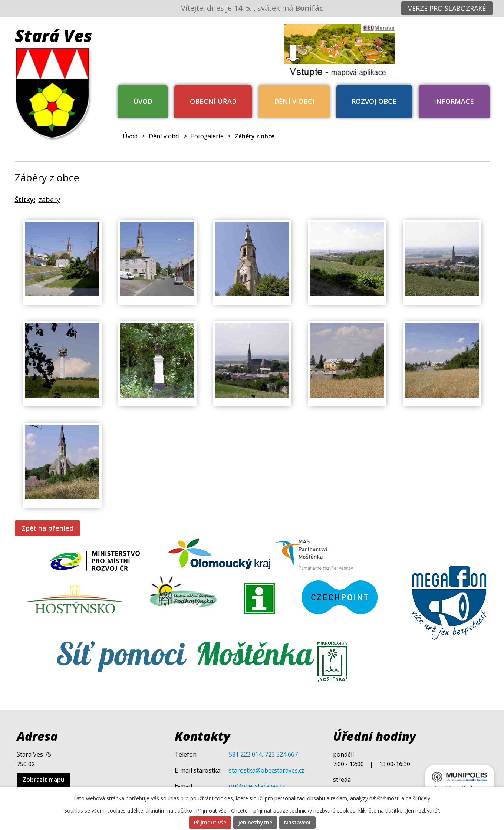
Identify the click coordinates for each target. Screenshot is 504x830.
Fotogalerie (207, 136)
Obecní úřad (213, 101)
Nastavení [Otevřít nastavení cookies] (297, 822)
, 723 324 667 (280, 754)
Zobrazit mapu (44, 780)
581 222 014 (245, 754)
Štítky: (25, 200)
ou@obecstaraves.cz (257, 786)
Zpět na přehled (47, 528)
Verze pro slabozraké (447, 8)
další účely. (419, 798)
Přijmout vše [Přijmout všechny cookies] (210, 822)
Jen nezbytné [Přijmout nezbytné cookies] (255, 822)
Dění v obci (294, 101)
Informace (454, 101)
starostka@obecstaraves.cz (267, 770)
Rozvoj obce (374, 101)
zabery (49, 200)
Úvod (143, 101)
